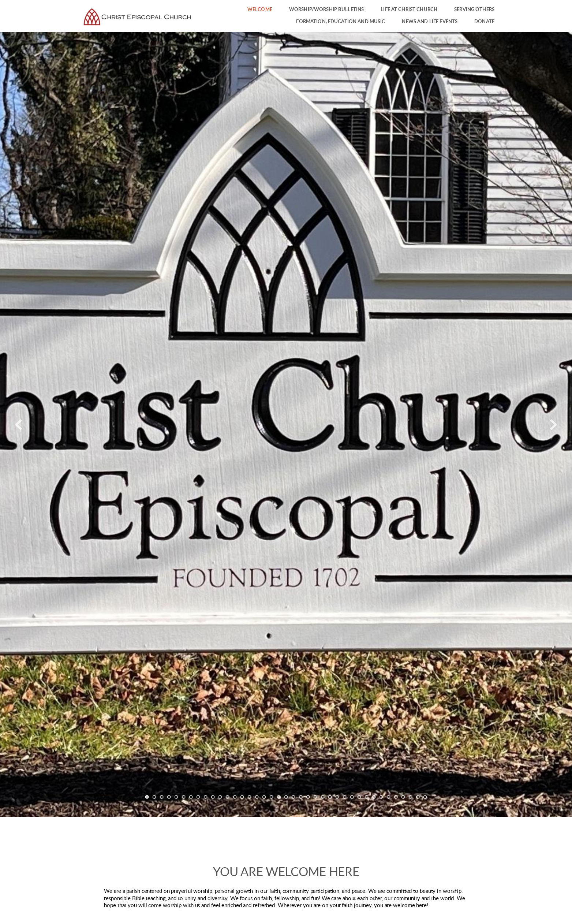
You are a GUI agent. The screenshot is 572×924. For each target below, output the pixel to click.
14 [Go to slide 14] (242, 797)
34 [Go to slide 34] (389, 797)
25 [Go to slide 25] (323, 797)
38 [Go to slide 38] (418, 797)
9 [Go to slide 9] (206, 797)
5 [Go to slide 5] (176, 797)
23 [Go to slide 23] (308, 797)
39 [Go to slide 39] (425, 797)
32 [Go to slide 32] (374, 797)
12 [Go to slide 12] (228, 797)
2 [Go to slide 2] (154, 797)
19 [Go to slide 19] (279, 797)
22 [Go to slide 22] (301, 797)
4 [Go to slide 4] (169, 797)
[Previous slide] (19, 425)
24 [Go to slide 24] (315, 797)
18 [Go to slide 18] (272, 797)
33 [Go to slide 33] (381, 797)
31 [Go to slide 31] (367, 797)
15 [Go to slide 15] (250, 797)
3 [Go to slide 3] (162, 797)
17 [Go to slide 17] (264, 797)
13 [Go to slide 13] (235, 797)
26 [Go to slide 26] (330, 797)
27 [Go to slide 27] (337, 797)
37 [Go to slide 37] (411, 797)
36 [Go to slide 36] (403, 797)
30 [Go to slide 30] (359, 797)
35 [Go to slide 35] (396, 797)
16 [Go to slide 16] (257, 797)
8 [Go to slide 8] (198, 797)
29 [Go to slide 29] (352, 797)
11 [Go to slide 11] (220, 797)
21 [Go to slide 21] (294, 797)
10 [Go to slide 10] (213, 797)
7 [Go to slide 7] (191, 797)
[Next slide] (553, 425)
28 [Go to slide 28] (345, 797)
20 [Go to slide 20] (286, 797)
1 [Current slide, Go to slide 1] (147, 797)
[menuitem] (260, 10)
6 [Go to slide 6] (184, 797)
